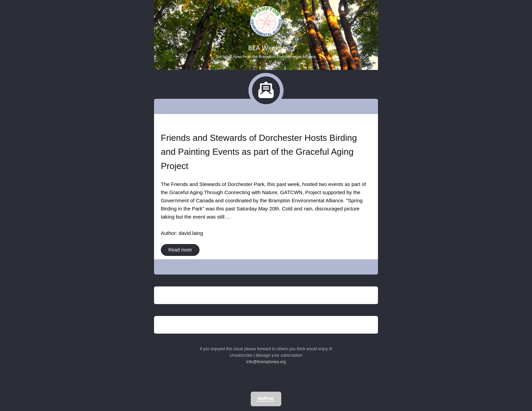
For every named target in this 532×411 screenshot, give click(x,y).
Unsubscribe (241, 355)
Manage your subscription (279, 355)
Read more (180, 250)
